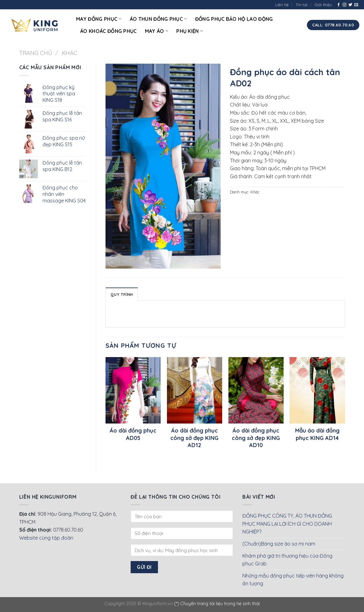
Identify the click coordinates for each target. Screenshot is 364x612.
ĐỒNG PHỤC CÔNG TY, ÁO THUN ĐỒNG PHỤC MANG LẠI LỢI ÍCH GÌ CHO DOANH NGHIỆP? (287, 524)
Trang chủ (36, 53)
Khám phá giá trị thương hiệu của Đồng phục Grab (287, 560)
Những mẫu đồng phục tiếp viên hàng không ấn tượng (293, 580)
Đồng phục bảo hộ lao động (234, 19)
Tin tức (302, 5)
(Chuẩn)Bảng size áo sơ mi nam (279, 544)
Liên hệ (282, 5)
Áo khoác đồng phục (108, 31)
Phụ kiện (190, 31)
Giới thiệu (323, 5)
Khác (70, 53)
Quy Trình (122, 294)
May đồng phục (99, 19)
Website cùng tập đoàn (46, 538)
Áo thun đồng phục (158, 19)
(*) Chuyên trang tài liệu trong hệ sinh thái (217, 604)
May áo (157, 31)
